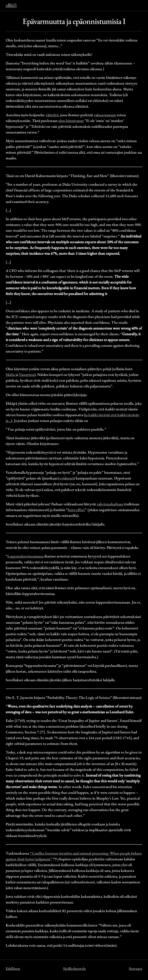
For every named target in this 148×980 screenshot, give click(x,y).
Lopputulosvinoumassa (26, 556)
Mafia (10, 375)
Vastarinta (27, 375)
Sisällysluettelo (74, 968)
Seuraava (136, 968)
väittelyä (52, 115)
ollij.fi (11, 5)
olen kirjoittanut (71, 121)
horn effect (76, 510)
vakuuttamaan (105, 115)
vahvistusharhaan (110, 504)
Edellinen (13, 968)
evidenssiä (67, 478)
